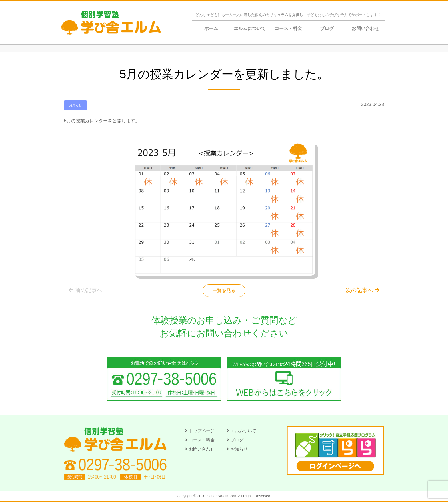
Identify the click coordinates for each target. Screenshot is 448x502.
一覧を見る (224, 290)
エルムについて (250, 28)
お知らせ (75, 105)
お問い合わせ (365, 28)
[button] (200, 431)
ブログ (327, 28)
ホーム (211, 28)
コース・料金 (288, 28)
